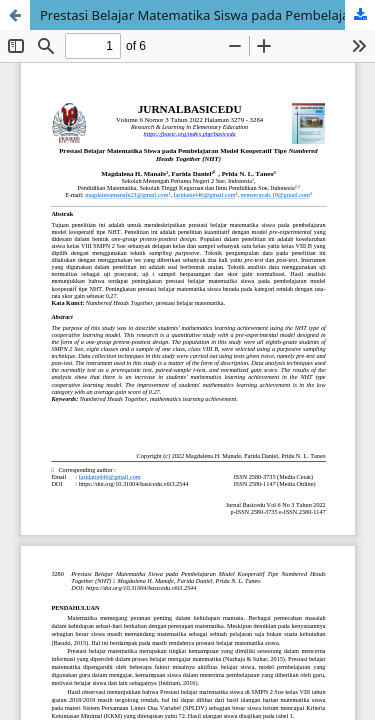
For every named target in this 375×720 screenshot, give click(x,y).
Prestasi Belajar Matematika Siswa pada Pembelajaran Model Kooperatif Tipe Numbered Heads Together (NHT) (207, 15)
